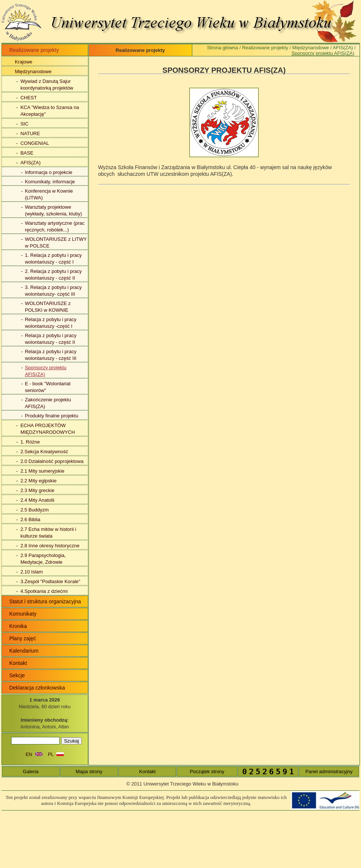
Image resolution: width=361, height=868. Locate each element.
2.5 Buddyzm (35, 510)
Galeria (31, 771)
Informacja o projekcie (49, 172)
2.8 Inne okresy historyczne (50, 546)
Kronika (18, 626)
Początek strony (207, 771)
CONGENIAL (35, 143)
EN (34, 754)
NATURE (30, 133)
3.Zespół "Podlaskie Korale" (50, 581)
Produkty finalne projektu (52, 416)
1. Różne (30, 442)
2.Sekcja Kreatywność (44, 452)
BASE (27, 153)
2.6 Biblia (30, 519)
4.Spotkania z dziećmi (44, 591)
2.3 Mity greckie (38, 490)
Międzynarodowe (33, 71)
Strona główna (222, 48)
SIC (25, 124)
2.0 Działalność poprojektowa (52, 461)
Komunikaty (23, 614)
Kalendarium (24, 651)
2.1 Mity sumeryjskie (43, 471)
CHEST (29, 98)
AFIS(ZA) (31, 163)
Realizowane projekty (265, 48)
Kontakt (18, 663)
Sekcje (17, 675)
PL (56, 754)
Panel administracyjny (329, 771)
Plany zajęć (23, 638)
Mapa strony (89, 771)
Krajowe (24, 62)
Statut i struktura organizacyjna (45, 601)
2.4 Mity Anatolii (38, 500)
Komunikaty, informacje (50, 182)
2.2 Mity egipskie (39, 481)
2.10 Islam (32, 572)
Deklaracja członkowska (37, 688)
